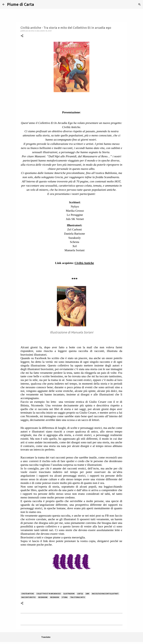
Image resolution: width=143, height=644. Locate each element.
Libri (87, 594)
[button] (22, 36)
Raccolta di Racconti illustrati (105, 594)
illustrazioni (69, 594)
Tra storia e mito (78, 597)
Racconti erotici (29, 597)
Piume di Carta (21, 4)
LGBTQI (80, 594)
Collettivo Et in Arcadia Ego (49, 594)
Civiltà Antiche (28, 594)
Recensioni (55, 597)
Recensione (43, 597)
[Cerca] (38, 4)
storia (65, 597)
